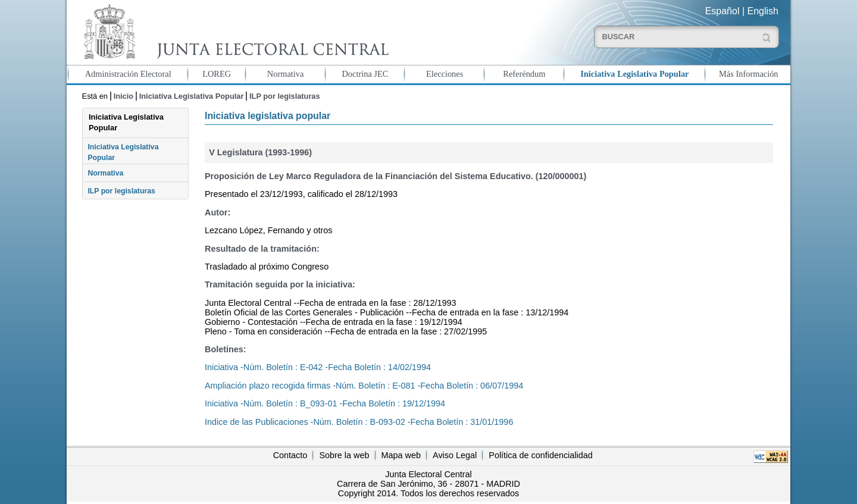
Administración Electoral (128, 74)
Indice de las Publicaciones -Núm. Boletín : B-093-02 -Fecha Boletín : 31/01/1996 (359, 422)
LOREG (217, 74)
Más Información (749, 74)
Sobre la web (344, 455)
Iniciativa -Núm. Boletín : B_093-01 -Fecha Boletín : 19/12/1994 (325, 403)
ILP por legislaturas (285, 96)
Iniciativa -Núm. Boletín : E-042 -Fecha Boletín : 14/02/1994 (318, 367)
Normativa (286, 74)
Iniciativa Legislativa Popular (634, 74)
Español (722, 11)
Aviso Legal (455, 455)
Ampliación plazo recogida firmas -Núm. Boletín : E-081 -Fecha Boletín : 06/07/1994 (364, 386)
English (763, 11)
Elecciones (445, 74)
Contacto (290, 455)
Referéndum (524, 74)
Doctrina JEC (365, 74)
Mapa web (401, 455)
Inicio (123, 96)
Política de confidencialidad (540, 455)
